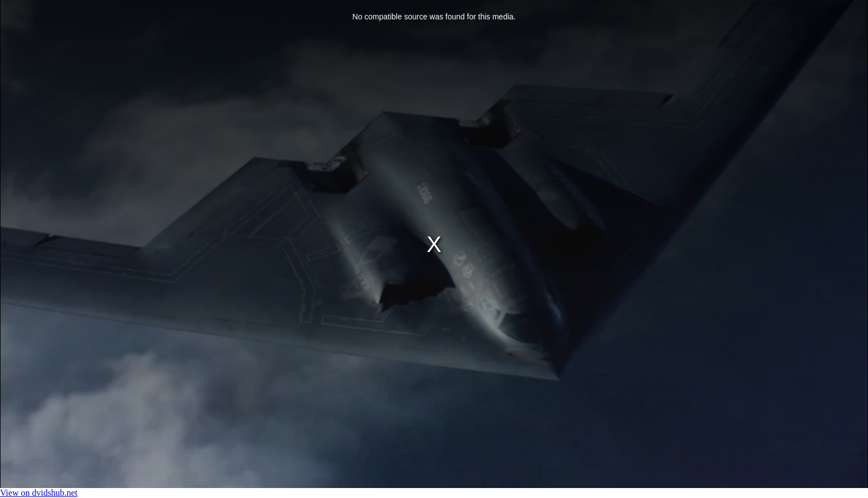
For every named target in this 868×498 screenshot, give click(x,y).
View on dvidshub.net (39, 493)
